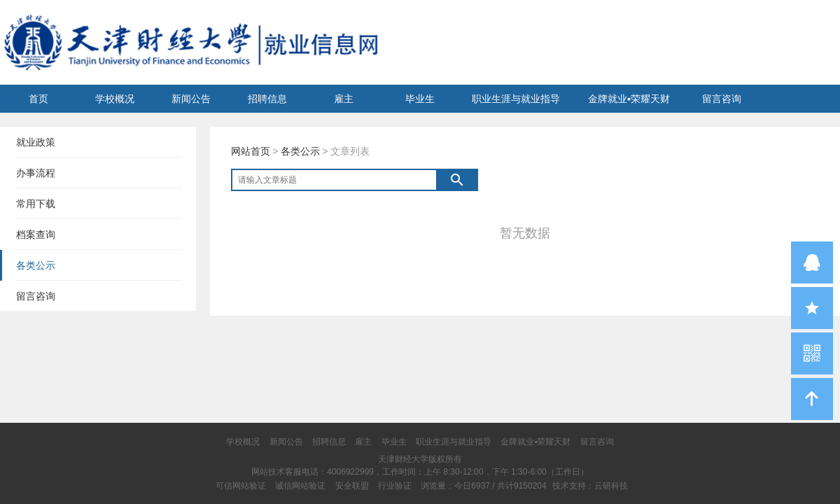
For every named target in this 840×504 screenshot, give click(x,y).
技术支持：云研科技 (590, 486)
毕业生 (420, 99)
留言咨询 (722, 99)
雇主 (344, 99)
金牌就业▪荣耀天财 (629, 99)
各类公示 (300, 151)
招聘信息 (267, 99)
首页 (38, 99)
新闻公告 (191, 99)
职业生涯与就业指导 (516, 99)
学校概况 (115, 99)
